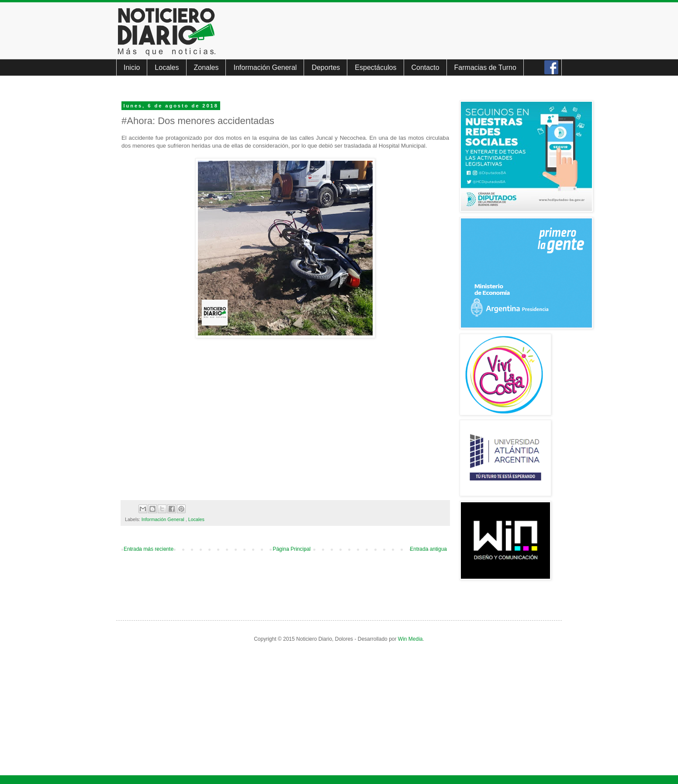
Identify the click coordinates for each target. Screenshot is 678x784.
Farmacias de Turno (485, 67)
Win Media (410, 639)
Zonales (206, 67)
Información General (265, 67)
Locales (167, 67)
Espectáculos (375, 67)
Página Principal (292, 549)
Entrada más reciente (149, 549)
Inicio (132, 67)
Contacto (425, 67)
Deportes (326, 67)
